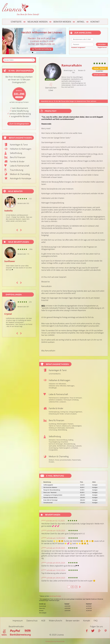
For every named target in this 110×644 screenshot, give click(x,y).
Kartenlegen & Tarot (19, 145)
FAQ (96, 621)
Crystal (8, 314)
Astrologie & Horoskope (21, 178)
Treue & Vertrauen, (76, 398)
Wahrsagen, (71, 386)
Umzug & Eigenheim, (76, 412)
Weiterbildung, (62, 430)
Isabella (8, 211)
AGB (43, 621)
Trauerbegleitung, (54, 442)
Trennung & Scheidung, (71, 400)
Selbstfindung (16, 153)
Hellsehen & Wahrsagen (21, 149)
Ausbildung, (53, 424)
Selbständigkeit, (77, 426)
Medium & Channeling (20, 174)
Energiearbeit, (53, 450)
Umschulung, (53, 430)
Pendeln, (52, 462)
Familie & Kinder (17, 162)
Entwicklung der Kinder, (56, 414)
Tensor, (57, 460)
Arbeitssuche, (67, 426)
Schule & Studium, (71, 414)
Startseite (16, 22)
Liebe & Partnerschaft (20, 166)
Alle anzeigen (43, 613)
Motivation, (52, 440)
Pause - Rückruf (100, 68)
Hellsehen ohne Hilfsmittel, (58, 386)
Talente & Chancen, (55, 426)
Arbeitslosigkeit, (62, 424)
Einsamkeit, (64, 442)
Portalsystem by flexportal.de (55, 641)
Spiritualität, (53, 446)
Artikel (81, 22)
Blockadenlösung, (70, 444)
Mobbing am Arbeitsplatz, (57, 428)
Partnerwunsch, (54, 398)
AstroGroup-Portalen (55, 596)
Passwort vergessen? (78, 47)
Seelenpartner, (64, 398)
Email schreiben (100, 75)
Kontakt (95, 22)
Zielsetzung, (71, 446)
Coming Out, (64, 412)
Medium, (52, 460)
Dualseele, (78, 446)
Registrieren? (102, 47)
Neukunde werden (37, 22)
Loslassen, (63, 402)
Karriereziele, (70, 428)
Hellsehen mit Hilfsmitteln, (57, 384)
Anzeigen (95, 485)
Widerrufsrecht (55, 621)
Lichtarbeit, (75, 448)
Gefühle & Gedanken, (56, 400)
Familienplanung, (54, 412)
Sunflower (10, 261)
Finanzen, (71, 424)
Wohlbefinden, (62, 446)
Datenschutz (32, 621)
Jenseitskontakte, (66, 460)
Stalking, (71, 440)
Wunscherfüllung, (62, 440)
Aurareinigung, (53, 448)
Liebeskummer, (54, 402)
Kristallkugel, (53, 388)
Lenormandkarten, (55, 374)
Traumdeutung (17, 170)
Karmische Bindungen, (56, 444)
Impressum (18, 621)
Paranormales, (77, 460)
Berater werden (62, 22)
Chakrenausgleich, (64, 448)
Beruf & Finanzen (18, 157)
